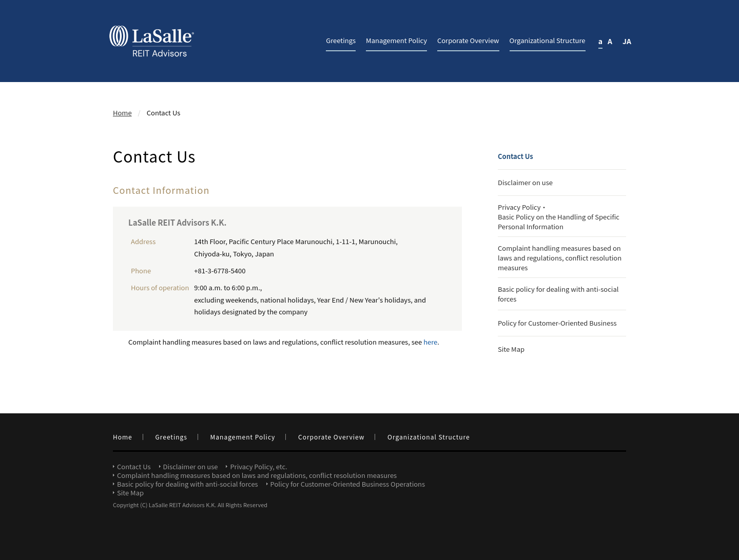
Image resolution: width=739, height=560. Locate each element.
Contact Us (516, 156)
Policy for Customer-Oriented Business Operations (348, 484)
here (430, 342)
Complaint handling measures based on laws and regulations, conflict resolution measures (560, 258)
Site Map (511, 349)
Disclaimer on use (525, 182)
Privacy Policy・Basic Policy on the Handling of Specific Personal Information (559, 217)
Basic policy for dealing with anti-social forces (558, 294)
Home (122, 113)
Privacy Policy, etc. (258, 466)
